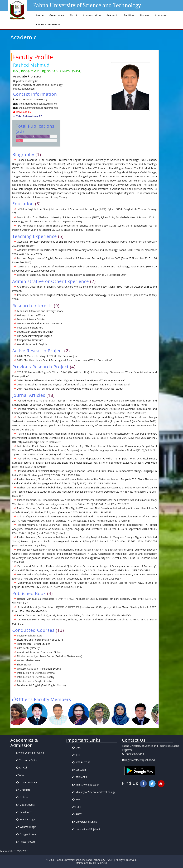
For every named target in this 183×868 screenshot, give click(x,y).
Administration (92, 15)
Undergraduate (27, 782)
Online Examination (48, 24)
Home (40, 15)
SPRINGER (80, 777)
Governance (57, 15)
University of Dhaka (85, 822)
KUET (76, 807)
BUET (77, 799)
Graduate (23, 790)
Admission (161, 15)
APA (20, 775)
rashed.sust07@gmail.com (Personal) (37, 108)
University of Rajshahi (86, 829)
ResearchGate (26, 842)
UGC (76, 747)
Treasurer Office (27, 760)
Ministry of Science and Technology (94, 792)
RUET (77, 814)
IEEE (76, 755)
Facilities (129, 15)
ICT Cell (22, 768)
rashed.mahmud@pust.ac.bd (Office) (37, 104)
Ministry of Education (86, 785)
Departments (26, 805)
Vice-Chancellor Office (30, 753)
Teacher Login (26, 819)
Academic (112, 15)
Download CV (23, 112)
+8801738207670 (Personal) (31, 99)
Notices (145, 15)
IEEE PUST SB (81, 762)
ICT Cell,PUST (100, 863)
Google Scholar (27, 834)
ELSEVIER (79, 770)
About (73, 15)
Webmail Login (26, 827)
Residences (24, 812)
